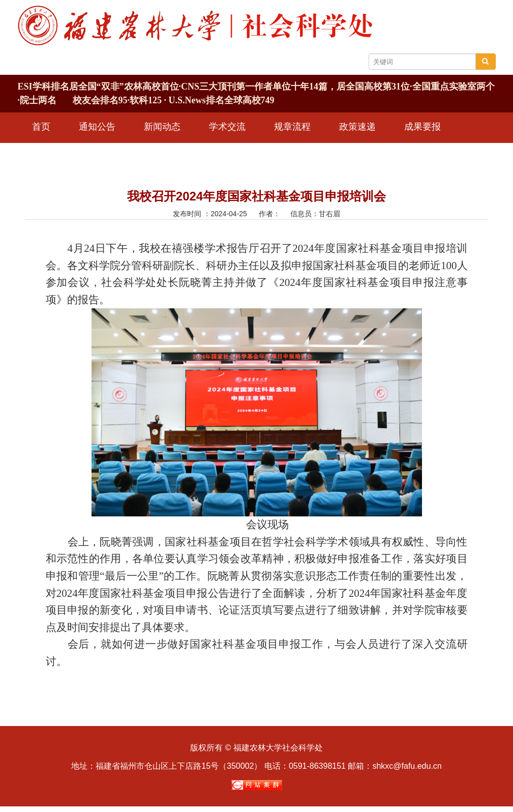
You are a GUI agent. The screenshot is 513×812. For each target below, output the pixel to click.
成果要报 (423, 127)
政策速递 (357, 127)
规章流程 (292, 127)
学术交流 (227, 127)
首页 (41, 127)
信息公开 (115, 155)
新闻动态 (162, 127)
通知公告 (97, 127)
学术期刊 (50, 155)
